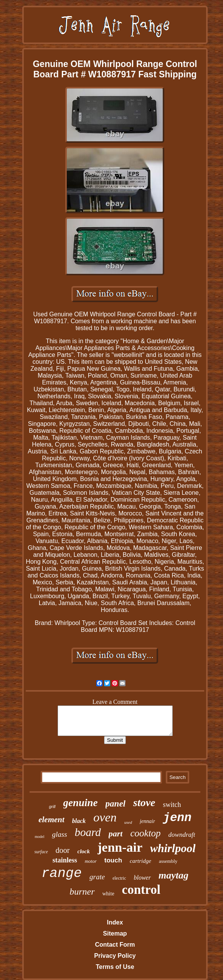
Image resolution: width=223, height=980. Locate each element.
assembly (168, 861)
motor (91, 861)
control (141, 890)
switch (172, 805)
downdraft (182, 835)
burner (82, 892)
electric (119, 878)
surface (41, 852)
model (39, 837)
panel (116, 804)
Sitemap (115, 933)
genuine (81, 803)
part (116, 834)
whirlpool (173, 848)
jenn (177, 818)
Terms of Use (115, 967)
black (79, 821)
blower (142, 878)
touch (113, 860)
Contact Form (115, 945)
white (108, 894)
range (62, 874)
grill (52, 807)
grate (97, 877)
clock (84, 851)
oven (105, 817)
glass (59, 834)
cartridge (140, 861)
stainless (65, 860)
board (88, 832)
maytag (173, 875)
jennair (147, 821)
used (128, 822)
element (51, 820)
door (63, 850)
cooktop (145, 833)
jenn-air (120, 847)
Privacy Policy (115, 956)
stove (144, 802)
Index (115, 922)
